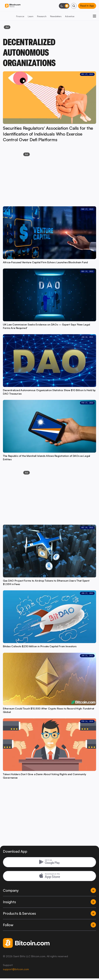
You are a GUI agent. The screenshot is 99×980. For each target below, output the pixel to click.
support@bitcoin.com (16, 969)
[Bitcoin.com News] (13, 6)
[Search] (74, 6)
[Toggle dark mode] (64, 6)
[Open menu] (94, 16)
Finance (20, 16)
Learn (31, 16)
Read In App (87, 6)
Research (42, 16)
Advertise (70, 16)
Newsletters (56, 16)
